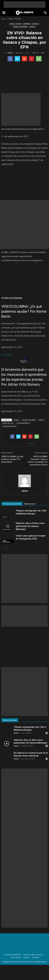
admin (10, 53)
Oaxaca (41, 420)
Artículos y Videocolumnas (33, 955)
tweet (32, 443)
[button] (45, 13)
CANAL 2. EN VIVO (16, 24)
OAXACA (32, 27)
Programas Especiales (12, 955)
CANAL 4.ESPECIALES (6, 541)
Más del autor (30, 504)
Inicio (3, 19)
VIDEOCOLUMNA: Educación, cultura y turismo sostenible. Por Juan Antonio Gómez (38, 461)
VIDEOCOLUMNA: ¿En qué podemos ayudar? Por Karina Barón (24, 311)
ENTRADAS (27, 24)
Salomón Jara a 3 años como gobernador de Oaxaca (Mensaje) (30, 526)
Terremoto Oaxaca (9, 426)
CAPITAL (5, 517)
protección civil (8, 423)
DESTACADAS (6, 530)
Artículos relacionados (12, 504)
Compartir (7, 355)
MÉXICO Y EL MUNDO (20, 27)
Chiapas (16, 420)
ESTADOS (36, 24)
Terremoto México (23, 423)
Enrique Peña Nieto (29, 420)
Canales (26, 957)
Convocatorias (15, 957)
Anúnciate (35, 957)
